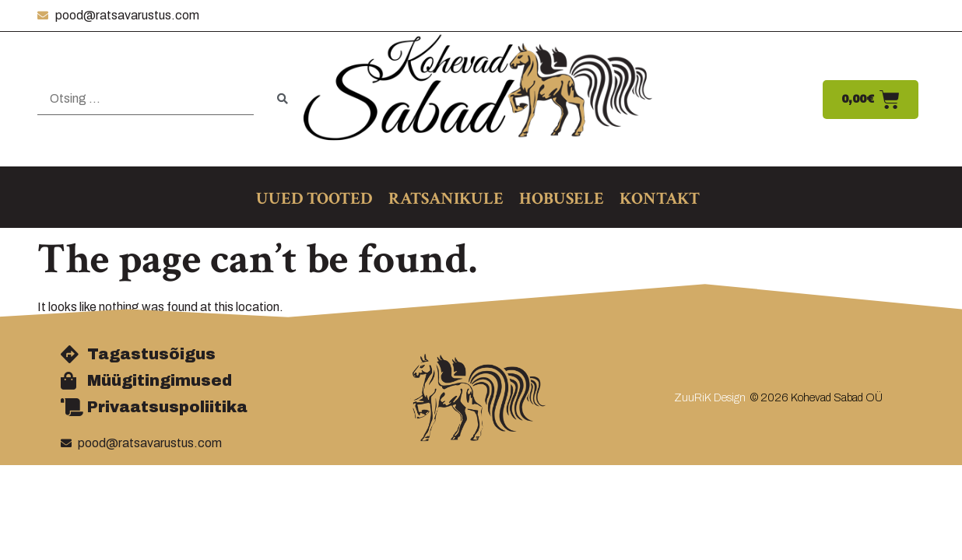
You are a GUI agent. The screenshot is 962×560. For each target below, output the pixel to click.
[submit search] (283, 99)
